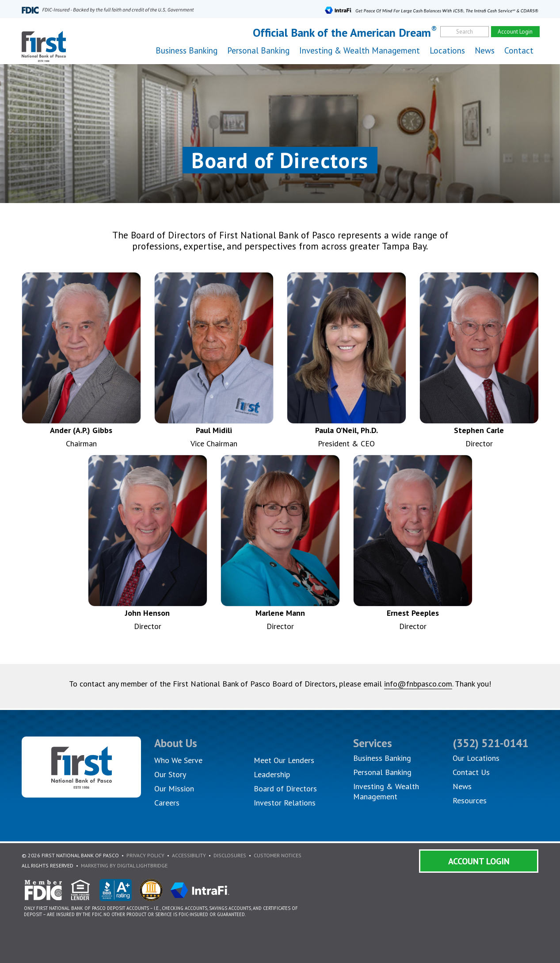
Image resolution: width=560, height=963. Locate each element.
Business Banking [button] (187, 50)
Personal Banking (382, 772)
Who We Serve (178, 760)
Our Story (170, 774)
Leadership (272, 774)
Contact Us (471, 772)
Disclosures (230, 855)
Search (465, 32)
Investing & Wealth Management (360, 50)
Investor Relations (285, 803)
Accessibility (189, 855)
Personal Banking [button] (258, 50)
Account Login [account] (515, 32)
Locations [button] (447, 50)
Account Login (479, 861)
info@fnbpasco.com (418, 684)
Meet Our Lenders (284, 760)
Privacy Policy (145, 855)
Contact (519, 50)
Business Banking (382, 758)
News (485, 50)
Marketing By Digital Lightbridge (124, 865)
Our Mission (174, 788)
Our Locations (476, 758)
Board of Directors (285, 788)
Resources (470, 800)
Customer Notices (278, 855)
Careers (167, 803)
